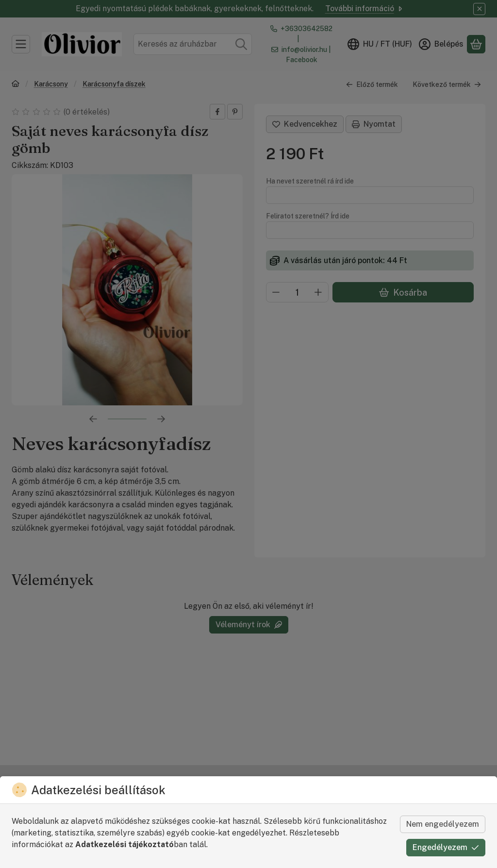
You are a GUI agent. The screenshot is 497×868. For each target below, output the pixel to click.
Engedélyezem (446, 847)
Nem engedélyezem (443, 824)
